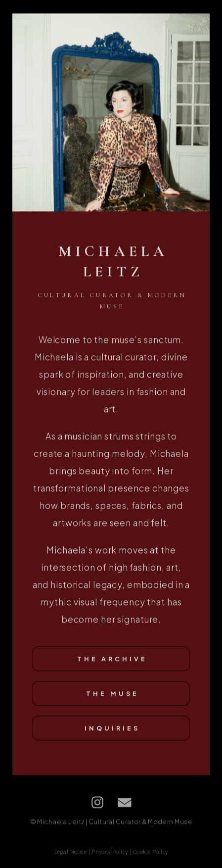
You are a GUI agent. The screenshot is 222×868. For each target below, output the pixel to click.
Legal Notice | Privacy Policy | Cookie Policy (111, 853)
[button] (97, 804)
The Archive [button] (112, 660)
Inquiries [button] (112, 729)
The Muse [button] (112, 695)
